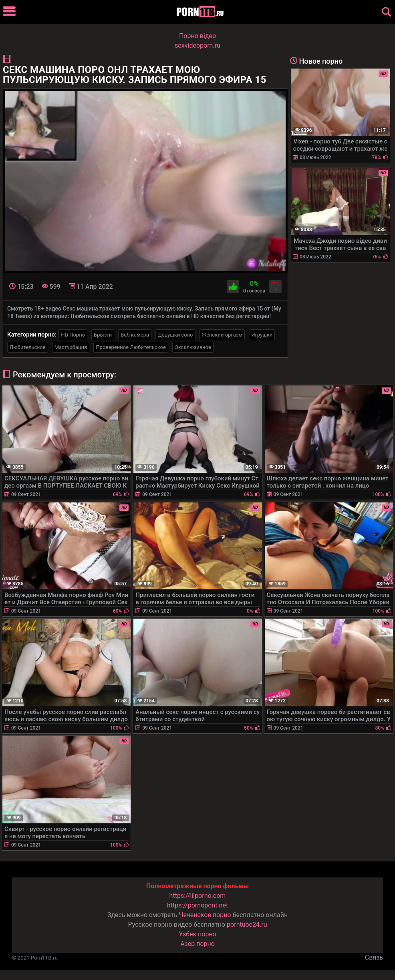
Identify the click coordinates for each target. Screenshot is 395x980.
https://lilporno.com (198, 896)
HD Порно (73, 335)
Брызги (103, 335)
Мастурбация (71, 347)
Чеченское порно (205, 915)
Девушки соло (175, 335)
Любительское (28, 347)
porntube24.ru (247, 925)
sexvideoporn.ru (197, 45)
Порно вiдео (197, 36)
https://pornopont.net (197, 905)
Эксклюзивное (193, 347)
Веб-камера (135, 335)
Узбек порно (197, 934)
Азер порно (197, 944)
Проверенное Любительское (131, 347)
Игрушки (262, 335)
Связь (374, 957)
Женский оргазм (222, 335)
